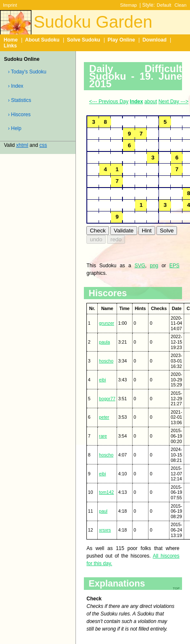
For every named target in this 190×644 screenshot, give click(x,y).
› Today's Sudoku (27, 72)
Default (164, 5)
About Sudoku (42, 40)
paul (103, 511)
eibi (103, 380)
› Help (15, 128)
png (154, 266)
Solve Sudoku (84, 40)
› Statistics (20, 100)
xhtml (22, 145)
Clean (181, 5)
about (151, 102)
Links (10, 46)
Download (155, 40)
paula (104, 342)
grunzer (107, 323)
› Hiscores (19, 115)
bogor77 (107, 399)
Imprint (10, 5)
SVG (140, 266)
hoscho (106, 361)
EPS (174, 266)
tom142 (106, 492)
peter (104, 417)
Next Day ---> (174, 102)
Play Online (121, 40)
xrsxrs (105, 530)
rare (103, 436)
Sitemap (128, 5)
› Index (16, 86)
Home (11, 40)
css (43, 145)
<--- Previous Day (109, 102)
